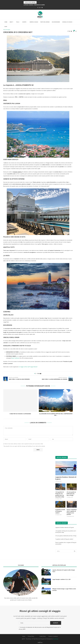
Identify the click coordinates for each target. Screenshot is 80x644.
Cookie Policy (43, 636)
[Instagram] (40, 8)
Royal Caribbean (15, 358)
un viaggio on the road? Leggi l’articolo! (28, 367)
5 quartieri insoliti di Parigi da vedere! (60, 511)
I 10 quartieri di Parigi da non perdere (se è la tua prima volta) (60, 494)
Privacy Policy (31, 636)
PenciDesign (56, 638)
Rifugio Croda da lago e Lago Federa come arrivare (64, 589)
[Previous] (38, 2)
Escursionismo (56, 22)
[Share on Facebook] (38, 374)
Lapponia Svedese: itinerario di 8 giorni (34, 5)
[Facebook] (38, 8)
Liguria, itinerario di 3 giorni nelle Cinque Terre (65, 569)
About (11, 22)
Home (6, 22)
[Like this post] (36, 374)
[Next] (39, 2)
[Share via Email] (41, 374)
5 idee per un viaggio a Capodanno (20, 414)
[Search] (76, 31)
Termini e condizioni (53, 636)
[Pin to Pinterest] (39, 374)
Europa (24, 22)
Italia (18, 22)
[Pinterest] (42, 8)
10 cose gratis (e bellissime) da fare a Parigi (71, 494)
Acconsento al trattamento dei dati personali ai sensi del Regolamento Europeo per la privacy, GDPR (40, 628)
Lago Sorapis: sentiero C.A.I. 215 (61, 579)
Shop (6, 27)
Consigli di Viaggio (67, 22)
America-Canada (34, 22)
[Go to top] (40, 642)
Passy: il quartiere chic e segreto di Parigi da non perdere (71, 512)
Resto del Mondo (45, 22)
